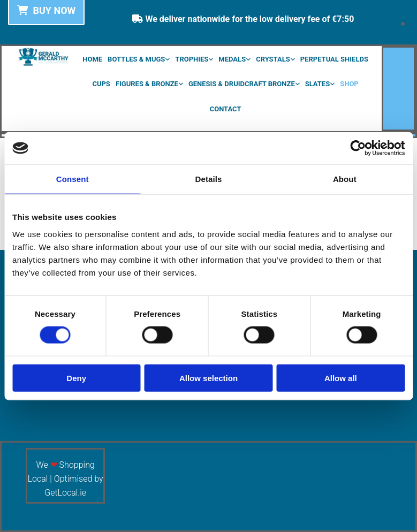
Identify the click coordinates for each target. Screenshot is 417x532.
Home (92, 59)
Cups (101, 84)
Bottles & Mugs (136, 59)
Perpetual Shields (334, 59)
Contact (226, 109)
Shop (349, 84)
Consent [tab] (73, 179)
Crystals (273, 59)
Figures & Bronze (147, 84)
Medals (232, 59)
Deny (76, 378)
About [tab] (345, 179)
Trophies (192, 59)
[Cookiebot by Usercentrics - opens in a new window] (358, 148)
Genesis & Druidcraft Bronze (242, 84)
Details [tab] (209, 179)
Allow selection (208, 378)
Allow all (341, 378)
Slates (318, 84)
